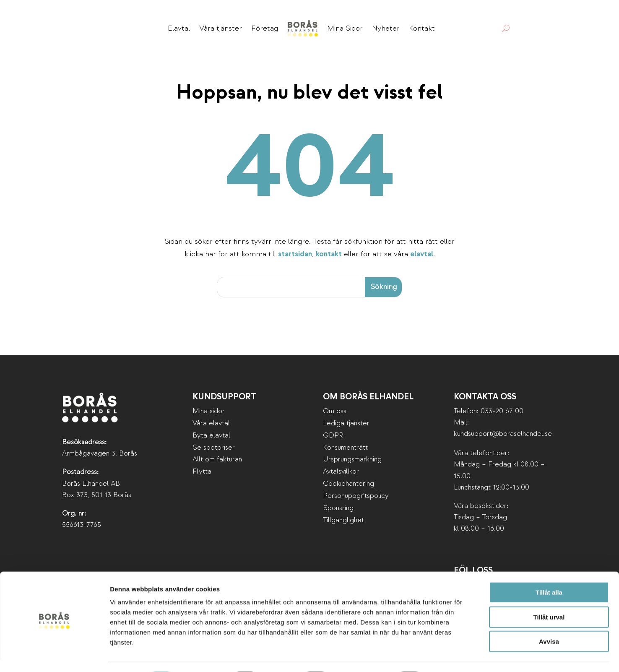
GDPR (333, 447)
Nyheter (386, 28)
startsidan (295, 267)
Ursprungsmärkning (352, 472)
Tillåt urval (549, 594)
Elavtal (179, 28)
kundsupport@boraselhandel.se (503, 446)
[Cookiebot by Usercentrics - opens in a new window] (54, 656)
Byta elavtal (211, 447)
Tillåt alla (549, 569)
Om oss (335, 423)
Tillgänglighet (343, 532)
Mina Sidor (345, 28)
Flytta (202, 484)
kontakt (329, 267)
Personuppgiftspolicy (356, 508)
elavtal (422, 267)
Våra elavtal (211, 435)
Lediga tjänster (346, 435)
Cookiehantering (349, 496)
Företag (265, 28)
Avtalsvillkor (341, 484)
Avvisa (549, 619)
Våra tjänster (221, 28)
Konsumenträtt (345, 460)
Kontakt (422, 28)
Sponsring (338, 520)
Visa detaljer (456, 655)
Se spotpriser (214, 460)
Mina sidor (209, 423)
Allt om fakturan (217, 472)
